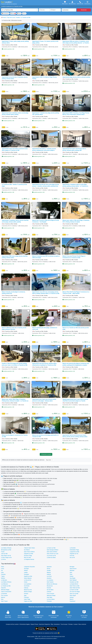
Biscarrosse (50, 586)
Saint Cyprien (50, 582)
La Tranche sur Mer (6, 586)
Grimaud (26, 594)
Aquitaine (49, 567)
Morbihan (72, 570)
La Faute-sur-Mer (51, 548)
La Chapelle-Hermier (29, 559)
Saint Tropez (4, 601)
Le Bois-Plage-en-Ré (6, 558)
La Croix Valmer (51, 599)
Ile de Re (72, 556)
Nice (2, 599)
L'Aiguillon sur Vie (74, 554)
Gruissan (49, 588)
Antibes (72, 597)
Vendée (49, 570)
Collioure (49, 592)
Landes (26, 572)
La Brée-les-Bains (51, 558)
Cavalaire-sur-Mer (74, 582)
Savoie (49, 569)
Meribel (3, 578)
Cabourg (26, 588)
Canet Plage (27, 599)
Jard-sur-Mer (4, 554)
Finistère (3, 574)
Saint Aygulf (73, 595)
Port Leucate (4, 595)
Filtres (13, 13)
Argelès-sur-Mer (28, 576)
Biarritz (72, 599)
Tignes (3, 576)
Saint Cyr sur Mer (74, 594)
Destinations (5, 13)
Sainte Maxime (28, 578)
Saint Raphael (73, 580)
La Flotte (3, 559)
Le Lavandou (50, 580)
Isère (2, 572)
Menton (3, 597)
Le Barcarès (4, 580)
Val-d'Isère (27, 586)
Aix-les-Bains (50, 590)
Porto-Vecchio (50, 594)
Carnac (26, 582)
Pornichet (49, 601)
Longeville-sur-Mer (74, 552)
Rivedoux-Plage (28, 556)
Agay (25, 595)
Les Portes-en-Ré (51, 556)
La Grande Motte (74, 584)
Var (2, 570)
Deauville (3, 588)
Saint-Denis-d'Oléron (52, 552)
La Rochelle (73, 548)
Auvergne (26, 569)
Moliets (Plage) (28, 592)
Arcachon (49, 578)
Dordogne (26, 574)
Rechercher (84, 10)
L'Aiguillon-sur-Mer (29, 554)
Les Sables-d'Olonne (6, 548)
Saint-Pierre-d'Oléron (29, 552)
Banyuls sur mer (28, 590)
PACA (3, 567)
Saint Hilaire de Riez (75, 588)
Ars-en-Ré (72, 558)
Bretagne (72, 567)
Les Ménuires (4, 584)
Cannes (72, 576)
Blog (52, 624)
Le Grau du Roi (28, 580)
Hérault (26, 570)
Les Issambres (28, 584)
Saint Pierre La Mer (75, 586)
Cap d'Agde (73, 578)
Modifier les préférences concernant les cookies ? (46, 638)
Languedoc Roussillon (29, 567)
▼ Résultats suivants (46, 454)
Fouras (3, 552)
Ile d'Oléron (27, 550)
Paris (71, 574)
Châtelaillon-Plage (74, 550)
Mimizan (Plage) (5, 590)
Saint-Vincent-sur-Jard (53, 554)
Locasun (76, 624)
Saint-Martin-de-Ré (6, 556)
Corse (3, 569)
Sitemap (70, 624)
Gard (71, 572)
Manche (49, 572)
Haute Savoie (73, 569)
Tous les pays (64, 624)
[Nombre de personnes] (69, 10)
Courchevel (72, 601)
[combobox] (20, 10)
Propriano (26, 597)
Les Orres (49, 576)
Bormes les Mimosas (52, 584)
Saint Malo (50, 597)
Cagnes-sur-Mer (28, 601)
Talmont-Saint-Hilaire (29, 548)
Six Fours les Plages (75, 592)
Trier (24, 13)
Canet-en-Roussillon (6, 592)
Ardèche (49, 574)
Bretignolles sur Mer (6, 550)
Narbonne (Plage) (51, 595)
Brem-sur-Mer (27, 558)
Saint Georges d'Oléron (53, 550)
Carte (19, 13)
